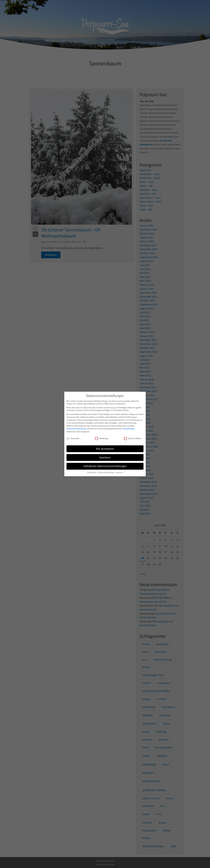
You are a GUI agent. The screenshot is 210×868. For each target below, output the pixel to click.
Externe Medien (133, 438)
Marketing (102, 438)
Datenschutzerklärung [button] (106, 473)
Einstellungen (129, 429)
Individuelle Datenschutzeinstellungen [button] (105, 466)
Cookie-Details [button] (92, 473)
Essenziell (73, 438)
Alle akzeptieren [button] (105, 449)
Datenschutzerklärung (76, 429)
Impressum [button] (119, 473)
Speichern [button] (105, 457)
